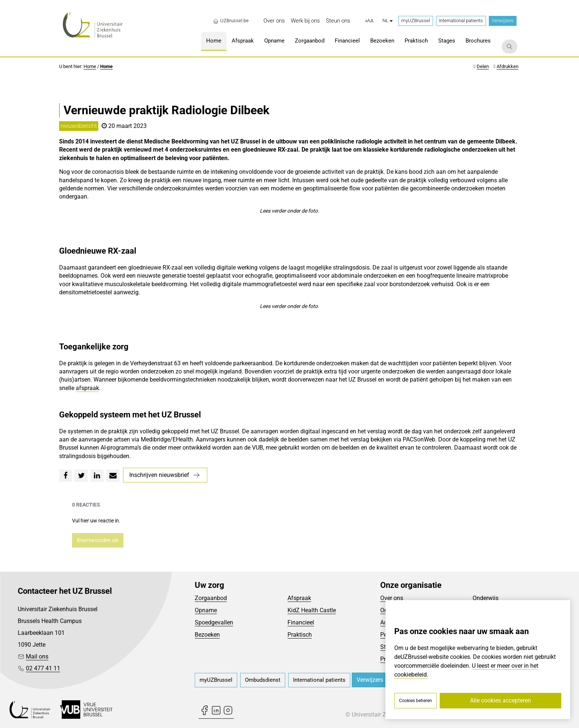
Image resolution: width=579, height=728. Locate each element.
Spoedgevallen (214, 622)
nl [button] (387, 21)
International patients (461, 21)
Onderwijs (486, 598)
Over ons (392, 598)
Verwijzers (503, 21)
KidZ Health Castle (312, 610)
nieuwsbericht (79, 126)
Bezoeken (207, 635)
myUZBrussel (416, 21)
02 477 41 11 (43, 668)
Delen (483, 66)
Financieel (301, 622)
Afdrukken (508, 66)
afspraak (87, 388)
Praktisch (300, 635)
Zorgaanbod (211, 598)
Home (90, 66)
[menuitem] (274, 21)
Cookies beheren (415, 701)
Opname (206, 610)
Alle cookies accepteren (500, 700)
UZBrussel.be (231, 21)
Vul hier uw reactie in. (96, 521)
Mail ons (37, 656)
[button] (369, 21)
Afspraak (299, 598)
